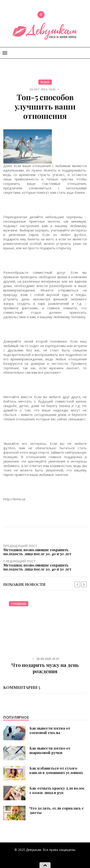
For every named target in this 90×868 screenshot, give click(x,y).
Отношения (19, 604)
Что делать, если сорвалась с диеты (57, 810)
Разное (45, 82)
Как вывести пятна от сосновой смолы (50, 730)
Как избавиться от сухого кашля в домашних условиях (56, 770)
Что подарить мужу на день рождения (45, 668)
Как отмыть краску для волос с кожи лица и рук (57, 790)
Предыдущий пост (45, 550)
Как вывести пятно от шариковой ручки (50, 750)
